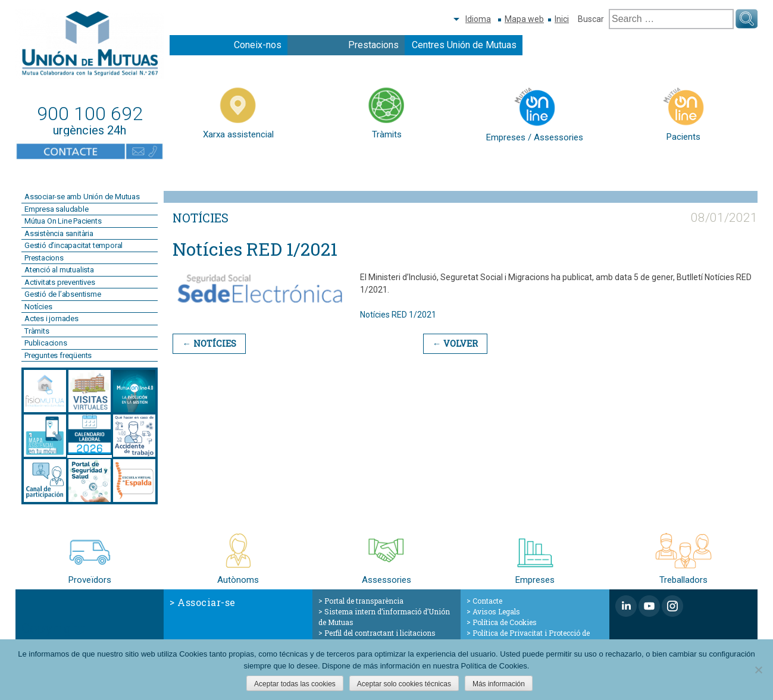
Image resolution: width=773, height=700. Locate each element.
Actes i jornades (51, 318)
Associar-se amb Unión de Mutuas (82, 197)
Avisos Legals (496, 611)
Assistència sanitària (59, 233)
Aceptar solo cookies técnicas (404, 684)
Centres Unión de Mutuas (464, 45)
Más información (499, 684)
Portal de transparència (364, 601)
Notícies (38, 307)
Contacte (487, 601)
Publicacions (46, 343)
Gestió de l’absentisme (63, 294)
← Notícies (208, 343)
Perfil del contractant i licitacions (380, 633)
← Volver (453, 343)
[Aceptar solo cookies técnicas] (758, 670)
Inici (562, 19)
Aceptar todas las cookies (295, 684)
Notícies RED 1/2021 (398, 315)
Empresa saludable (57, 209)
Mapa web (524, 19)
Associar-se (206, 602)
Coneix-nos (258, 45)
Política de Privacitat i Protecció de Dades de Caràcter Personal (528, 638)
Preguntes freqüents (58, 355)
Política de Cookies (505, 622)
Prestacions (373, 45)
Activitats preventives (60, 282)
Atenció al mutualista (59, 270)
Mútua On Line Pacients (63, 221)
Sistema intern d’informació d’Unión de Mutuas (384, 617)
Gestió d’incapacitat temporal (73, 245)
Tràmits (37, 331)
